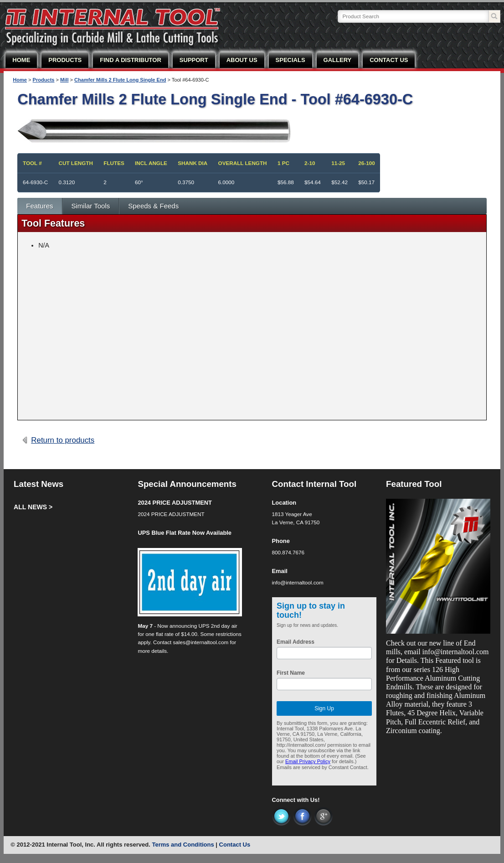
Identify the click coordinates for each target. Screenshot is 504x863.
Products (44, 80)
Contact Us (235, 845)
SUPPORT (194, 60)
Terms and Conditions (183, 845)
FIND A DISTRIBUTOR (131, 60)
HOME (21, 60)
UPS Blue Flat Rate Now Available (185, 533)
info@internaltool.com (298, 582)
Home (20, 80)
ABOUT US (242, 60)
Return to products (63, 440)
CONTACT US (389, 60)
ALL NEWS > (33, 507)
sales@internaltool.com (201, 642)
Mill (64, 80)
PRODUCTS (65, 60)
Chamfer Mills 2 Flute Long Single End (120, 80)
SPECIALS (291, 60)
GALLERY (338, 60)
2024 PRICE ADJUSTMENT (175, 503)
